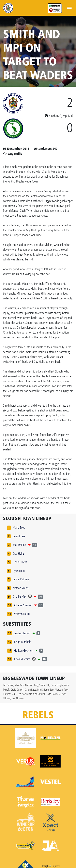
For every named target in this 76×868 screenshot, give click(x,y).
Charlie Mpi (19, 596)
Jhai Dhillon (19, 545)
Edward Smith (22, 659)
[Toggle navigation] (69, 7)
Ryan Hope (19, 571)
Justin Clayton (22, 633)
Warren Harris (22, 614)
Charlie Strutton (23, 605)
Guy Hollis (19, 553)
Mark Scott (19, 527)
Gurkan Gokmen (24, 650)
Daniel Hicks (20, 562)
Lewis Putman (21, 579)
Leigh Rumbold (23, 642)
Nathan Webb (21, 588)
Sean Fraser (20, 536)
